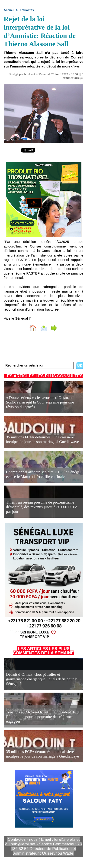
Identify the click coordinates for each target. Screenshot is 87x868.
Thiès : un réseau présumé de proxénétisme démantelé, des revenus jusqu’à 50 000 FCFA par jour (42, 507)
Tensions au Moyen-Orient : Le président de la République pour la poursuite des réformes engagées (43, 717)
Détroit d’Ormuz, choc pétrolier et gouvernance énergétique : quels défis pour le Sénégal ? (42, 679)
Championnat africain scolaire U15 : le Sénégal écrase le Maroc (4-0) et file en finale (43, 474)
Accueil (9, 10)
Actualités (27, 10)
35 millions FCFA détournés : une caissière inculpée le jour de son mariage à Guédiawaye (42, 439)
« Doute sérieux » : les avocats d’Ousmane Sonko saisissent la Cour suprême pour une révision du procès (40, 402)
